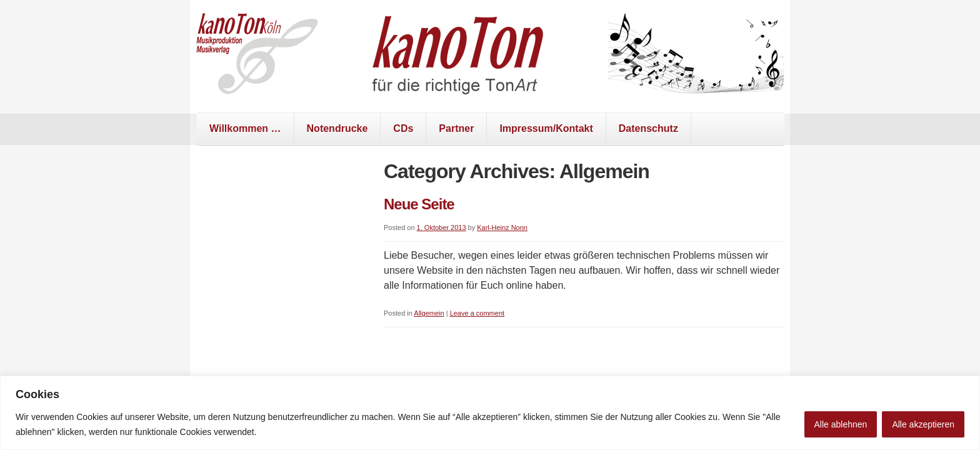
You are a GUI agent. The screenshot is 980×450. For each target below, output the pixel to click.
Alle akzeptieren (923, 424)
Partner (456, 128)
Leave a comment (477, 313)
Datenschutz (648, 128)
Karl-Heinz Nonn (502, 227)
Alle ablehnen (841, 424)
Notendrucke (337, 128)
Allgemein (429, 313)
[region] (490, 413)
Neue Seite (419, 204)
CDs (403, 128)
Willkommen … (245, 128)
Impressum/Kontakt (546, 128)
